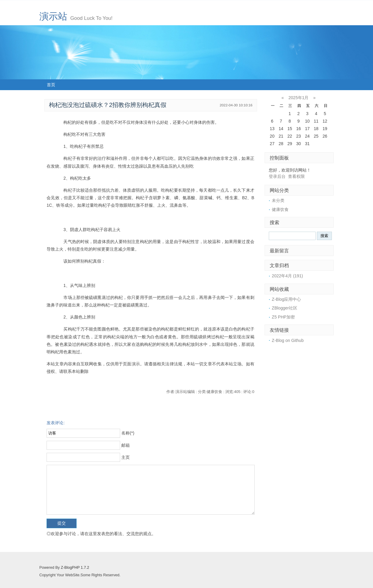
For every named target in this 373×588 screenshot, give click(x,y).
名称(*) (128, 433)
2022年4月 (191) (287, 276)
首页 (51, 85)
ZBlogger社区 (285, 308)
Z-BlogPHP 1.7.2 (75, 568)
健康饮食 (280, 209)
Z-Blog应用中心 (286, 299)
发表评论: (56, 423)
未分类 (278, 200)
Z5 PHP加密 (283, 317)
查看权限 (296, 176)
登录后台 (277, 176)
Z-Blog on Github (288, 340)
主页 (126, 457)
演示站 (53, 16)
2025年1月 (299, 98)
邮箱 (126, 445)
